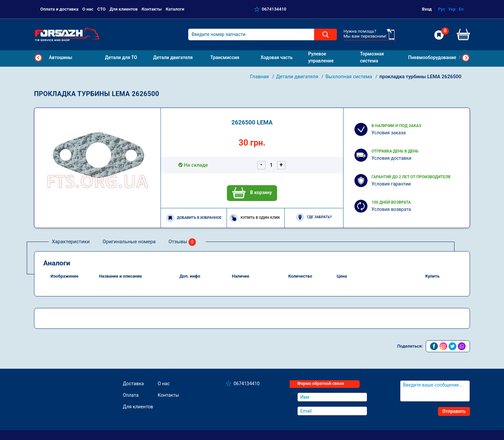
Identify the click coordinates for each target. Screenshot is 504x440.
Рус (442, 9)
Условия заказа (389, 133)
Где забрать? (314, 217)
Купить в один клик (255, 218)
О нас (88, 9)
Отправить (454, 411)
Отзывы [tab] (182, 242)
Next (466, 58)
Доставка (133, 384)
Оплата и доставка (59, 9)
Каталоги (175, 9)
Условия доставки (392, 158)
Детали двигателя (298, 77)
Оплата (131, 395)
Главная (260, 77)
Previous (38, 58)
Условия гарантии (391, 184)
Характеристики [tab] (71, 242)
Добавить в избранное (194, 218)
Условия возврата (391, 209)
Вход (427, 9)
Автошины (61, 57)
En (461, 9)
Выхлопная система (349, 77)
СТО (102, 9)
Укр (452, 9)
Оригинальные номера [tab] (129, 242)
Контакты (152, 9)
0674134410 (274, 9)
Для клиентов (124, 9)
